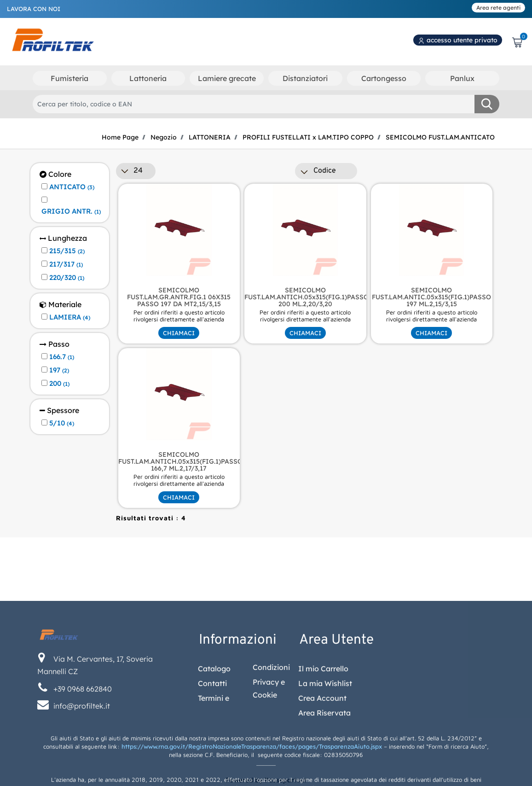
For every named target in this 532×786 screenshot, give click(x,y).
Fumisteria (69, 78)
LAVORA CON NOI (34, 9)
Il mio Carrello (323, 734)
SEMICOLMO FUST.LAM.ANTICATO (440, 137)
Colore (55, 174)
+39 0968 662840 (83, 754)
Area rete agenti (498, 8)
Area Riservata (324, 778)
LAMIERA (70, 317)
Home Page (120, 137)
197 (59, 370)
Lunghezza (63, 238)
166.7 (62, 357)
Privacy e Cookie (269, 754)
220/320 (67, 278)
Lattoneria (148, 78)
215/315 (67, 251)
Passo (55, 344)
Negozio (164, 137)
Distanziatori (305, 78)
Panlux (462, 78)
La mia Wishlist (325, 748)
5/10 (62, 423)
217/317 (66, 264)
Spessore (59, 410)
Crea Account (322, 763)
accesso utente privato (458, 40)
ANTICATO (72, 187)
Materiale (61, 305)
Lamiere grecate (227, 78)
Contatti (212, 748)
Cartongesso (384, 78)
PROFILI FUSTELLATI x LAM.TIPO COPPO (308, 137)
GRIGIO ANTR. (71, 211)
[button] (487, 104)
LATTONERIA (210, 137)
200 (59, 384)
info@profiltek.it (82, 771)
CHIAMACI (179, 333)
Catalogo (214, 734)
